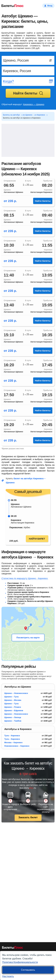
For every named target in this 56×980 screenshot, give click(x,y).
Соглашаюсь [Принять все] (28, 970)
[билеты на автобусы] (13, 948)
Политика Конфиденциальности (20, 962)
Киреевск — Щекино (34, 104)
